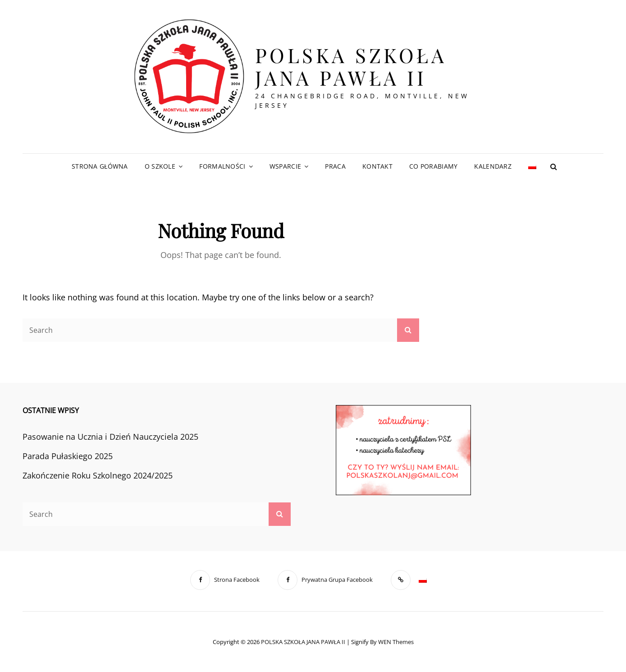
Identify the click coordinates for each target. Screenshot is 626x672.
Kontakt (377, 166)
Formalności (222, 166)
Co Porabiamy (433, 166)
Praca (335, 166)
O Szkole (160, 166)
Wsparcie (285, 166)
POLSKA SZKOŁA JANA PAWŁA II (351, 66)
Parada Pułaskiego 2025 (68, 456)
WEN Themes (396, 642)
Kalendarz (493, 166)
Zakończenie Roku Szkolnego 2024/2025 (98, 475)
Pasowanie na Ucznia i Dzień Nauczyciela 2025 (110, 437)
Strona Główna (100, 166)
